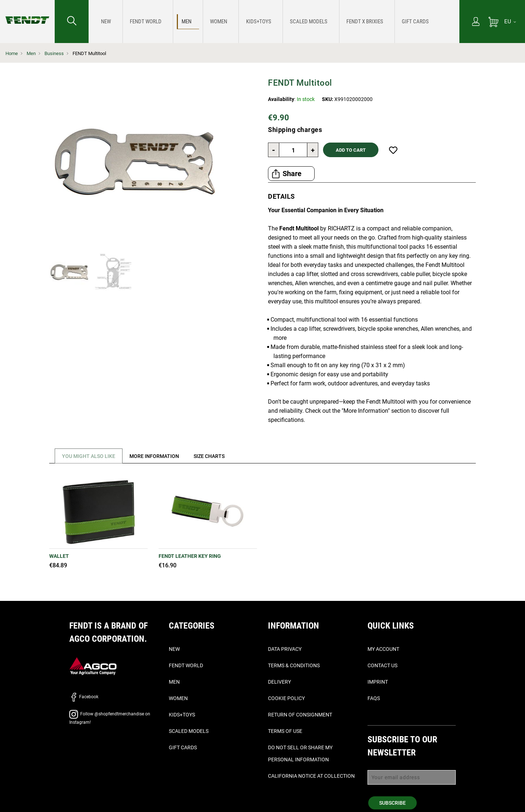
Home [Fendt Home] (12, 53)
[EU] (510, 22)
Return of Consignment (300, 715)
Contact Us (382, 665)
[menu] (274, 22)
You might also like (90, 456)
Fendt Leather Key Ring (190, 556)
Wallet (59, 556)
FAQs (374, 698)
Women (178, 698)
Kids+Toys (182, 715)
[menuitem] (104, 22)
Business (54, 53)
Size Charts (216, 456)
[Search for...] (72, 22)
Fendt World (186, 665)
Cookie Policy (286, 698)
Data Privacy (285, 649)
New (174, 649)
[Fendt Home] (27, 13)
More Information (159, 456)
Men (31, 53)
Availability (281, 99)
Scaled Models (189, 731)
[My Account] (476, 22)
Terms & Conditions (294, 665)
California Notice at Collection (311, 776)
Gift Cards (183, 747)
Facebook (84, 697)
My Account (383, 649)
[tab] (87, 456)
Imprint (378, 682)
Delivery (279, 682)
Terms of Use (285, 731)
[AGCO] (93, 666)
